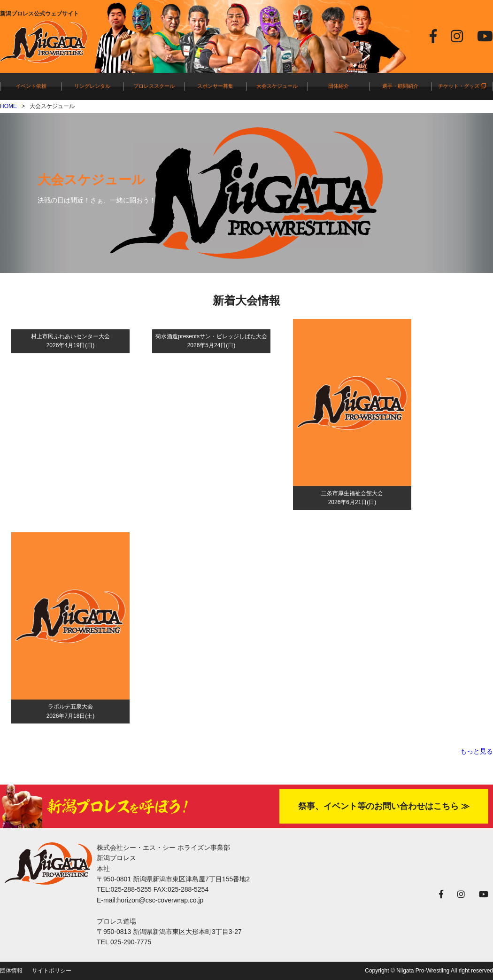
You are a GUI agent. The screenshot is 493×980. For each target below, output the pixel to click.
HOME (8, 106)
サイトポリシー (52, 971)
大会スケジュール (277, 86)
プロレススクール (154, 86)
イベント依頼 (31, 86)
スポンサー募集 (215, 86)
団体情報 (11, 971)
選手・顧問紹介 (400, 86)
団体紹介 (339, 86)
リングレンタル (92, 86)
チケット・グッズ (462, 86)
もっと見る (477, 751)
